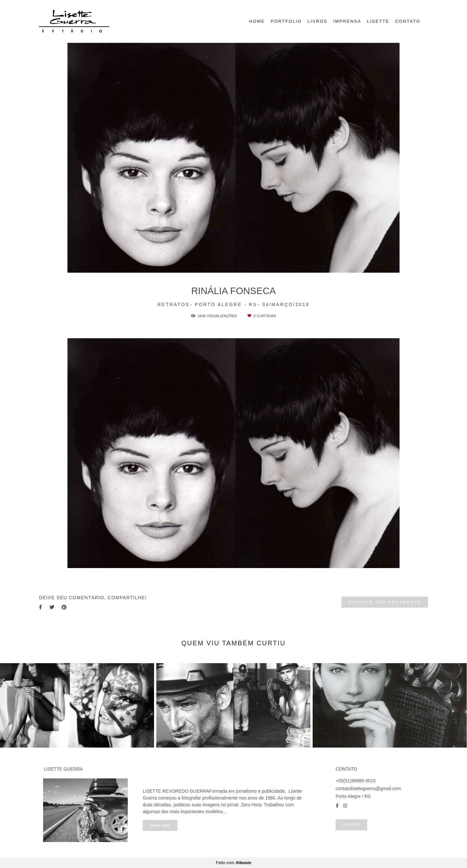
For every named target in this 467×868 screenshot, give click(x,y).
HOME (257, 21)
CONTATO (408, 21)
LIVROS (317, 21)
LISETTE (378, 21)
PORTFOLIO (286, 21)
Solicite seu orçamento (385, 602)
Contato (351, 825)
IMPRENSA (347, 21)
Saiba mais (160, 825)
